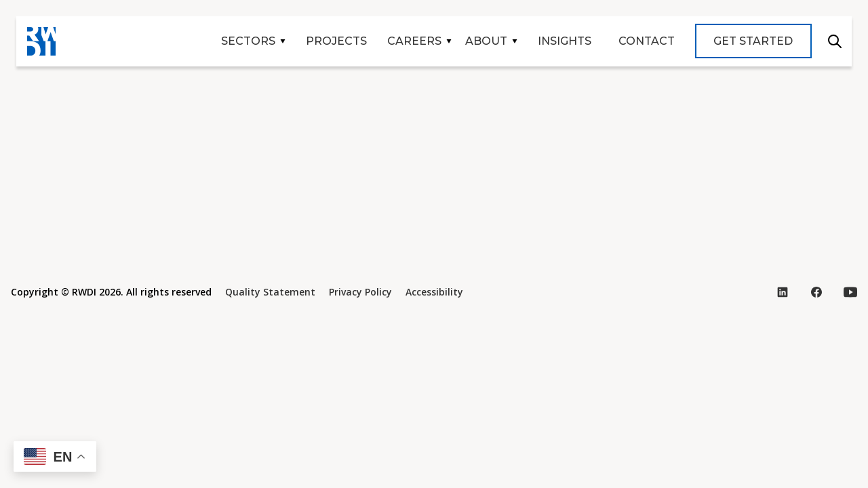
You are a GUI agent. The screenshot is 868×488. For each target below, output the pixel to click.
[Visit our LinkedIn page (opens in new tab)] (783, 292)
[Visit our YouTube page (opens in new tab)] (850, 292)
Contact (647, 41)
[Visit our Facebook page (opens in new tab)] (816, 292)
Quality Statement (270, 292)
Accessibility (434, 292)
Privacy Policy (360, 292)
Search (835, 41)
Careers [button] (414, 41)
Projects (336, 41)
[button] (55, 456)
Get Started (753, 41)
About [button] (486, 41)
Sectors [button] (248, 41)
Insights (565, 41)
